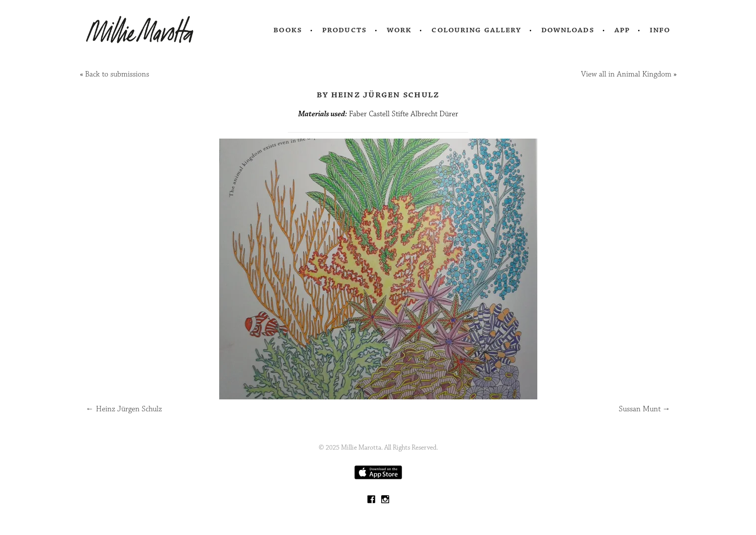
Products (344, 30)
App (622, 30)
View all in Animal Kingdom (626, 74)
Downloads (568, 30)
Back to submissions (117, 74)
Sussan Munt (645, 409)
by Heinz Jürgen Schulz (378, 94)
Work (399, 30)
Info (660, 30)
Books (288, 30)
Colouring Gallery (476, 30)
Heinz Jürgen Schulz (124, 409)
